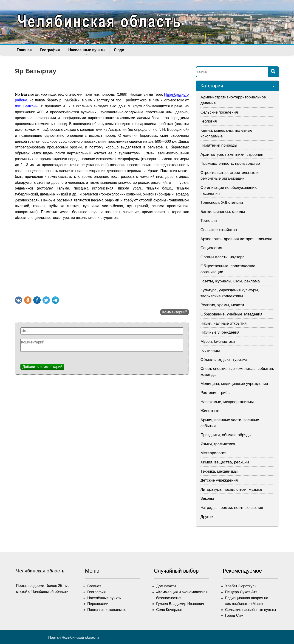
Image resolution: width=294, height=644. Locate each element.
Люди (119, 50)
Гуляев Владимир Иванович (180, 604)
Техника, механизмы (219, 471)
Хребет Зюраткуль (241, 586)
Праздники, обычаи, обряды (226, 435)
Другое (207, 517)
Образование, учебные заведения (232, 314)
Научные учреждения (220, 332)
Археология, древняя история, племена (236, 239)
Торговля (209, 221)
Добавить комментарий (42, 367)
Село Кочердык (169, 610)
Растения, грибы (215, 393)
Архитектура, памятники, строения (232, 155)
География (50, 51)
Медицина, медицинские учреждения (234, 384)
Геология (209, 121)
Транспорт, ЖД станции (222, 202)
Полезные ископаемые (107, 610)
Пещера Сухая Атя (241, 592)
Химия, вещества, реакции (225, 462)
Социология (211, 248)
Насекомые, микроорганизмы (227, 402)
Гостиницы (210, 350)
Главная (24, 50)
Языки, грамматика (218, 444)
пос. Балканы (27, 106)
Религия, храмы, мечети (222, 305)
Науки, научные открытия (224, 323)
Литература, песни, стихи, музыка (231, 489)
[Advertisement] (102, 257)
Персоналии (98, 604)
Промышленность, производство (230, 163)
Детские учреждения (219, 480)
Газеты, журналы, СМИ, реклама (230, 281)
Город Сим (234, 615)
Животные (210, 411)
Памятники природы (219, 145)
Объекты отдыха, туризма (224, 360)
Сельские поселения (219, 112)
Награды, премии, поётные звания (232, 508)
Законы (207, 498)
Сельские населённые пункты (250, 610)
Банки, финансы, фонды (223, 212)
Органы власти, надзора (223, 257)
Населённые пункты (87, 51)
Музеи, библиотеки (218, 342)
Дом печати (166, 586)
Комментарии (174, 312)
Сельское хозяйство (219, 230)
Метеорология (213, 453)
